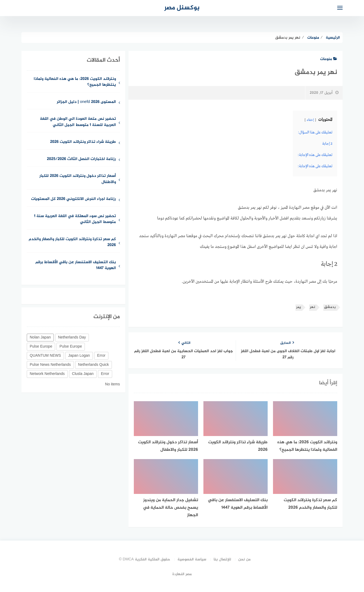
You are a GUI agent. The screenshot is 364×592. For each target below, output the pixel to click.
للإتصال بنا (222, 559)
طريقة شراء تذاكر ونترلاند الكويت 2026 (83, 142)
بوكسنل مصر (182, 8)
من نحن (244, 559)
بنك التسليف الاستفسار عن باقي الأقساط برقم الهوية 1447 (76, 266)
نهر (312, 307)
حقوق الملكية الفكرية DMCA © (145, 559)
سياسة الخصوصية (192, 559)
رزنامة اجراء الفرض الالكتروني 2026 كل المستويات (73, 199)
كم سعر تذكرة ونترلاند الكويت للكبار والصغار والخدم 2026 (72, 243)
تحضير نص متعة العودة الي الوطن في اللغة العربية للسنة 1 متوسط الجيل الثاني (78, 122)
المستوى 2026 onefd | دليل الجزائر (86, 102)
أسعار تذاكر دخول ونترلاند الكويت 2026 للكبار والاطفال (78, 179)
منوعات (329, 59)
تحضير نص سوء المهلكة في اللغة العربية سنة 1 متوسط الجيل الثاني (75, 219)
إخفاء (310, 120)
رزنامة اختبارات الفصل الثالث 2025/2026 (81, 159)
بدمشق (330, 307)
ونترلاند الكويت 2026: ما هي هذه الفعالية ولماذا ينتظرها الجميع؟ (75, 82)
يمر (299, 307)
